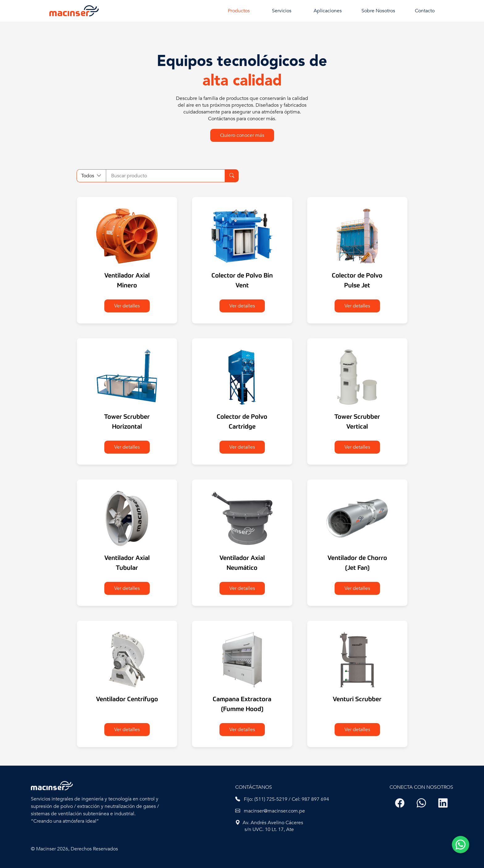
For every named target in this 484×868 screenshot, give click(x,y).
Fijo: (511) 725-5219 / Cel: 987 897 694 (282, 799)
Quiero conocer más (242, 135)
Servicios (282, 11)
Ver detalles (127, 306)
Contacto (425, 11)
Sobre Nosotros (378, 11)
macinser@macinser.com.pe (270, 811)
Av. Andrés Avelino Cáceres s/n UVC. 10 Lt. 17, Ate (269, 826)
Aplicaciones (328, 11)
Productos (239, 11)
